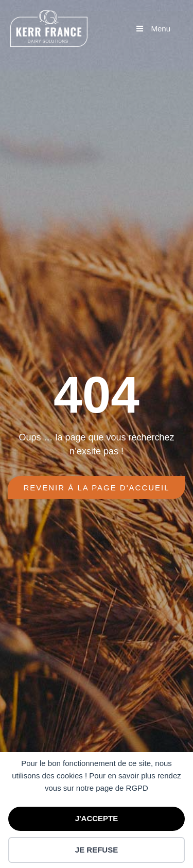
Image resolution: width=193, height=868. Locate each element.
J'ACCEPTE (97, 818)
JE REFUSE (97, 850)
